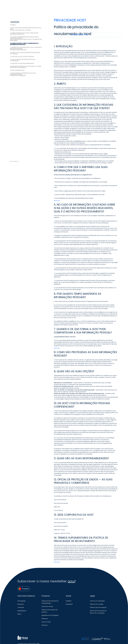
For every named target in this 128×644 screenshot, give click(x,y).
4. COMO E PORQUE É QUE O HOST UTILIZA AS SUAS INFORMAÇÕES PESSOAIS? (24, 33)
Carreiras (21, 607)
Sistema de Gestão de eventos (50, 611)
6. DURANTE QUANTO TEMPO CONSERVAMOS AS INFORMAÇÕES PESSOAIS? (24, 44)
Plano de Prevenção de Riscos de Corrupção (98, 612)
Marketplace (22, 611)
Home (11, 161)
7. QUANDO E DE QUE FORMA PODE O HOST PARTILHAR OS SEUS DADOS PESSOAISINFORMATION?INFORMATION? (26, 48)
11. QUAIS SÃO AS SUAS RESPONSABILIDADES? (22, 63)
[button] (24, 589)
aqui (71, 581)
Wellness (45, 619)
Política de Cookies (97, 604)
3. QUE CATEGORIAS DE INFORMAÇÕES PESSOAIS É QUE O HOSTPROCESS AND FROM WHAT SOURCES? (26, 29)
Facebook (69, 604)
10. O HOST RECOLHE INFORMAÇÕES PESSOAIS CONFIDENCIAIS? (23, 60)
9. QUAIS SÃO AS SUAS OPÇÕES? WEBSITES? (22, 56)
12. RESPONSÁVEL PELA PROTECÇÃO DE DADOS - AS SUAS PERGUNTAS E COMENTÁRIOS (26, 67)
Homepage (21, 601)
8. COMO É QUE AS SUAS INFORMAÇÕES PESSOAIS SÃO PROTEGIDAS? (25, 53)
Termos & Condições (97, 601)
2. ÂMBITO (13, 25)
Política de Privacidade (98, 607)
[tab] (62, 35)
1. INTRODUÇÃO (15, 22)
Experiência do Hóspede (50, 615)
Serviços (45, 625)
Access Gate (46, 622)
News (19, 614)
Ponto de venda (47, 606)
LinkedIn (69, 601)
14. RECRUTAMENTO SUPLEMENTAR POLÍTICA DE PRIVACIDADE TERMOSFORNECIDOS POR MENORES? (23, 74)
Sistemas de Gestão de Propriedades (50, 602)
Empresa (21, 604)
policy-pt (16, 161)
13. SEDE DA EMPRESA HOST (17, 70)
